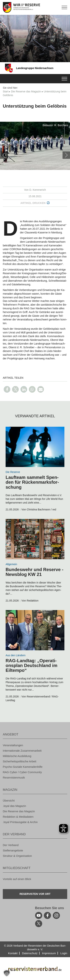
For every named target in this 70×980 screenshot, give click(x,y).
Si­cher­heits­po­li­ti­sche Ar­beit (20, 761)
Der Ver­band (11, 845)
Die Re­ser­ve (13, 472)
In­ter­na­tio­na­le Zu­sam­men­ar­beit (22, 751)
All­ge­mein (11, 564)
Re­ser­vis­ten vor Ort (35, 894)
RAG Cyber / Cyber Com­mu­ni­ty (22, 772)
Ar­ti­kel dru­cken (33, 203)
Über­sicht (9, 800)
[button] (7, 389)
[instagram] (56, 915)
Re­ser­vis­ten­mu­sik (14, 777)
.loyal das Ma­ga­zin (14, 806)
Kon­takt (13, 953)
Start (6, 91)
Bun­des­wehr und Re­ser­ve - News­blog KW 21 (34, 572)
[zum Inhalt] (35, 447)
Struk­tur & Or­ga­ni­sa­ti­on (17, 856)
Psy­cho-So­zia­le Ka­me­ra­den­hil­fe (23, 767)
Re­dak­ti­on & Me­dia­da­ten (18, 817)
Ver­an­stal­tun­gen (13, 745)
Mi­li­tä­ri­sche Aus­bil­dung (17, 756)
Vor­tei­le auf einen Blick (17, 879)
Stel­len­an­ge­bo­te (13, 850)
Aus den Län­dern (16, 655)
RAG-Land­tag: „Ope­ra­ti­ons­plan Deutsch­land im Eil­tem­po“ (31, 666)
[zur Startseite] (35, 7)
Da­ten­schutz (30, 953)
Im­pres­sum (49, 953)
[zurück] (4, 42)
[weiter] (66, 42)
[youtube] (39, 915)
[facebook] (47, 915)
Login (64, 953)
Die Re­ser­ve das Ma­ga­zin (26, 91)
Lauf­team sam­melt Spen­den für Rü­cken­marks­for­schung (32, 482)
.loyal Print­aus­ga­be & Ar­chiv (20, 822)
